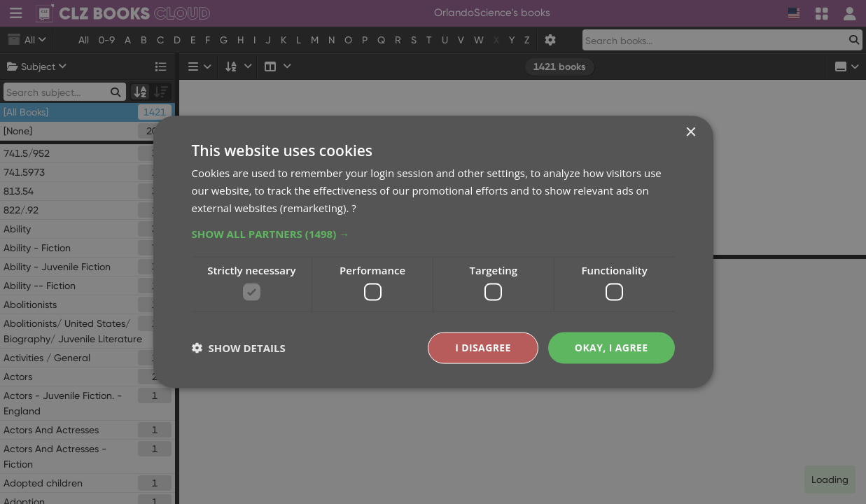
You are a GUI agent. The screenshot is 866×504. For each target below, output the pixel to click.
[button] (433, 233)
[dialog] (433, 252)
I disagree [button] (483, 348)
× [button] (691, 133)
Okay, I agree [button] (612, 348)
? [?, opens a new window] (354, 207)
